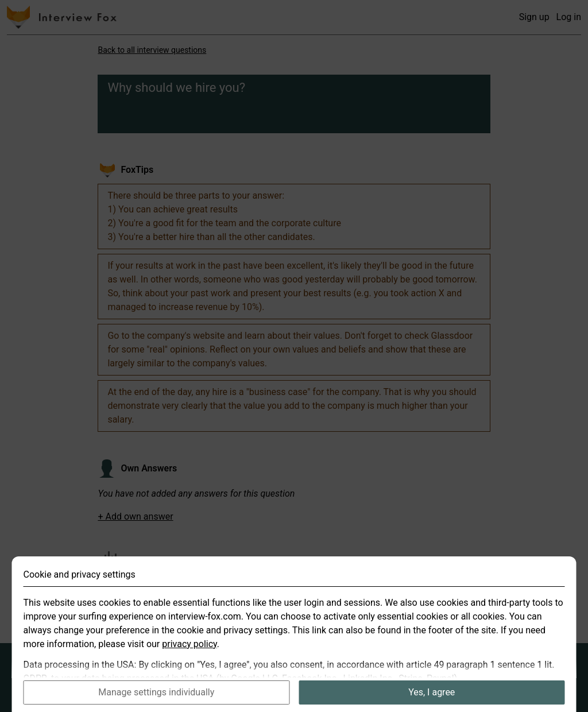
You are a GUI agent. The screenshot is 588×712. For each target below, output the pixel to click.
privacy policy (189, 661)
